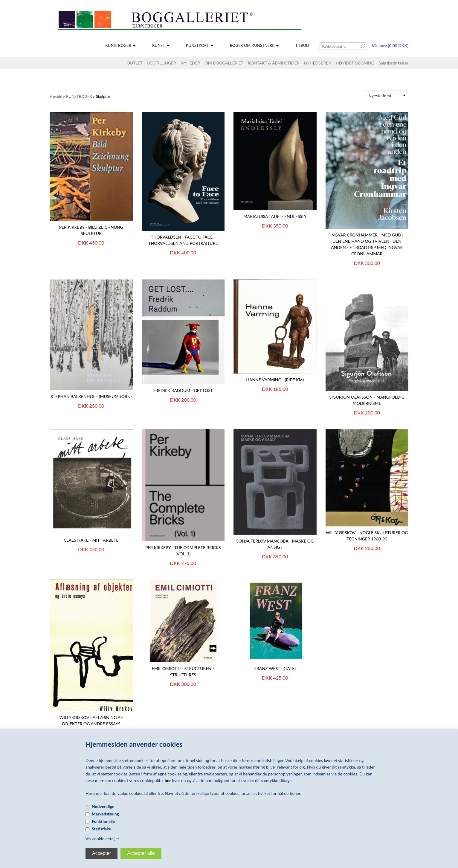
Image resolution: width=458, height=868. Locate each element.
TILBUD (302, 45)
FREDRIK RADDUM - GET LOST (183, 390)
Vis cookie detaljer (102, 839)
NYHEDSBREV (317, 63)
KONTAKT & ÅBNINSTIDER (274, 63)
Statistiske (101, 829)
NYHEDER (190, 63)
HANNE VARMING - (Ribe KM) (275, 380)
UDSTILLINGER (162, 63)
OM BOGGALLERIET (224, 63)
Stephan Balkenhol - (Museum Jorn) (91, 396)
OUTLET (135, 63)
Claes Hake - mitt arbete (91, 540)
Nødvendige (103, 806)
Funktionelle (103, 821)
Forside (56, 96)
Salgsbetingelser (394, 63)
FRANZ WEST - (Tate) (275, 668)
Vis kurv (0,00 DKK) (390, 46)
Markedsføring (105, 814)
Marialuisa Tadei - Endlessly (275, 216)
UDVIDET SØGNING (355, 63)
